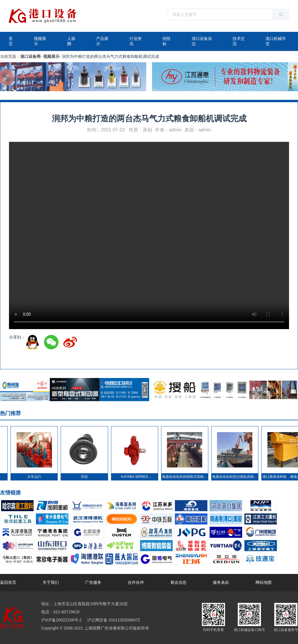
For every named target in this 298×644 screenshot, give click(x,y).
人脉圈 (71, 41)
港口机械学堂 (276, 41)
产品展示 (102, 41)
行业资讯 (136, 41)
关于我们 (51, 582)
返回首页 (8, 582)
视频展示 (40, 41)
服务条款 (221, 582)
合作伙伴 (136, 582)
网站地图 (264, 582)
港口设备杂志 (202, 41)
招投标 (167, 41)
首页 (11, 41)
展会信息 (178, 582)
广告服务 (93, 582)
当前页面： (10, 56)
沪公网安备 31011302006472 (113, 620)
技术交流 (239, 41)
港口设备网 (30, 56)
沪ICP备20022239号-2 (61, 620)
